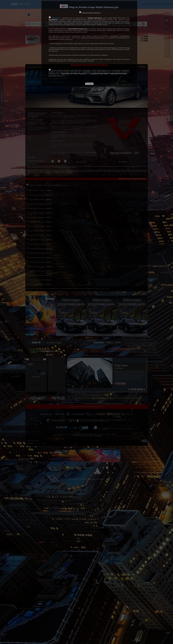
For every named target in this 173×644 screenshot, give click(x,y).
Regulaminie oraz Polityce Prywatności (74, 74)
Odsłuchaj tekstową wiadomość (91, 13)
